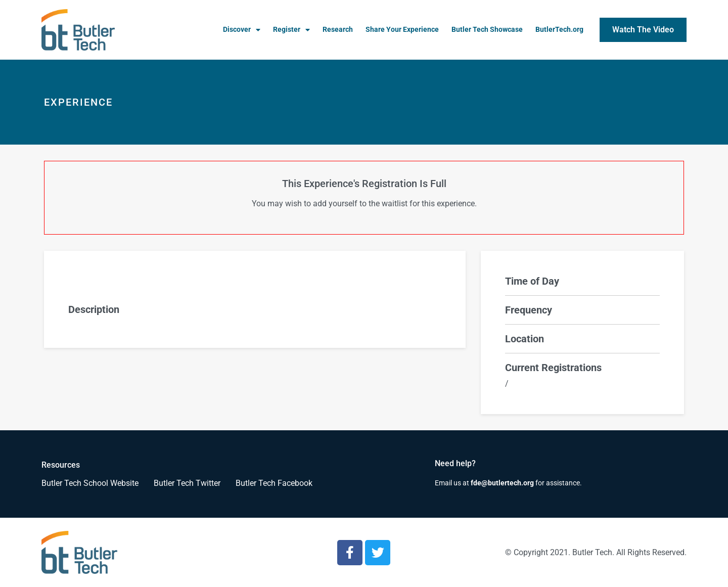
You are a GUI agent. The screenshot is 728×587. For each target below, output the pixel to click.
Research (338, 30)
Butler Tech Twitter (187, 483)
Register (291, 30)
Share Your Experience (402, 30)
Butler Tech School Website (90, 483)
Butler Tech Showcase (487, 30)
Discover (242, 30)
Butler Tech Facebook (274, 483)
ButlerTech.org (559, 30)
